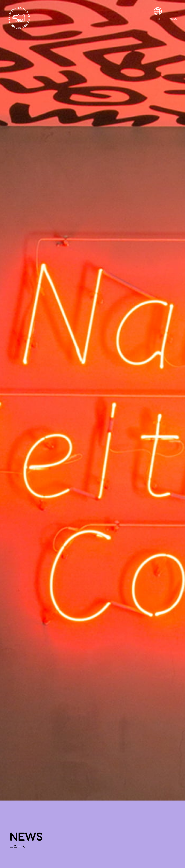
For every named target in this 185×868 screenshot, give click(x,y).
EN (158, 19)
